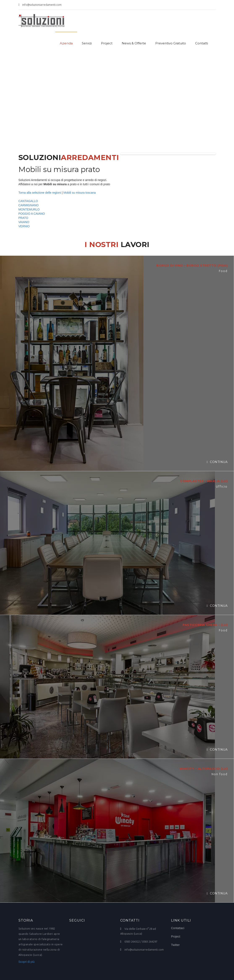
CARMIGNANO (29, 205)
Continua (217, 462)
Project (107, 43)
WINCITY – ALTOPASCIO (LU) (204, 769)
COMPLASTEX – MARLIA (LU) (204, 481)
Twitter (175, 945)
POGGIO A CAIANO (32, 214)
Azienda (66, 43)
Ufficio (222, 487)
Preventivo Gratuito (171, 43)
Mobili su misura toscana (80, 193)
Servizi (87, 43)
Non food (220, 774)
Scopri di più (27, 962)
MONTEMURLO (29, 209)
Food (223, 271)
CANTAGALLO (28, 201)
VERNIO (24, 226)
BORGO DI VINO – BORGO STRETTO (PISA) (192, 266)
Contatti (202, 43)
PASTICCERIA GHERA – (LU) (205, 625)
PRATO (23, 218)
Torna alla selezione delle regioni (40, 193)
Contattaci (178, 928)
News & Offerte (134, 43)
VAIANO (24, 222)
